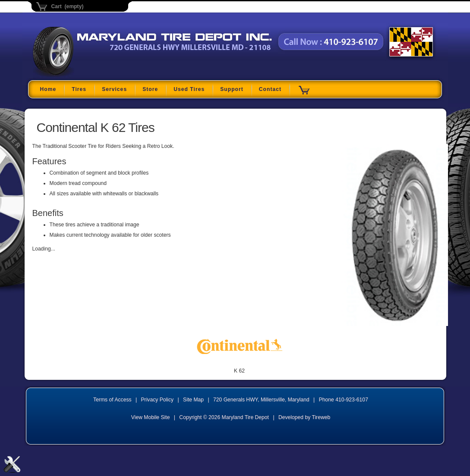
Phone (344, 400)
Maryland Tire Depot (87, 75)
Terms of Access (112, 400)
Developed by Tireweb (304, 417)
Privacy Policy (158, 400)
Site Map (193, 400)
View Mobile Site (151, 417)
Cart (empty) (68, 6)
